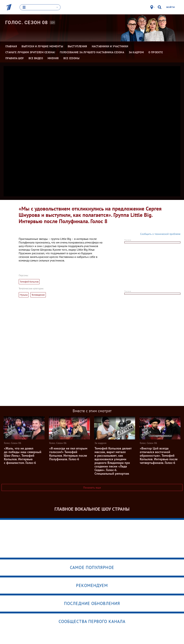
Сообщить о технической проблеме (160, 234)
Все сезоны (72, 58)
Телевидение (38, 295)
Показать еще (92, 487)
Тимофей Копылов (29, 282)
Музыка (24, 295)
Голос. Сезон (27, 22)
